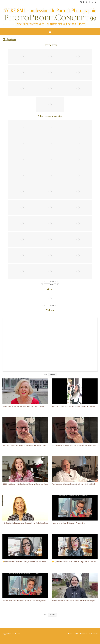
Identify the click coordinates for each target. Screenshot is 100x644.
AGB (77, 634)
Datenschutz (94, 634)
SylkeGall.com (16, 634)
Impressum (84, 634)
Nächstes (52, 375)
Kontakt (71, 634)
